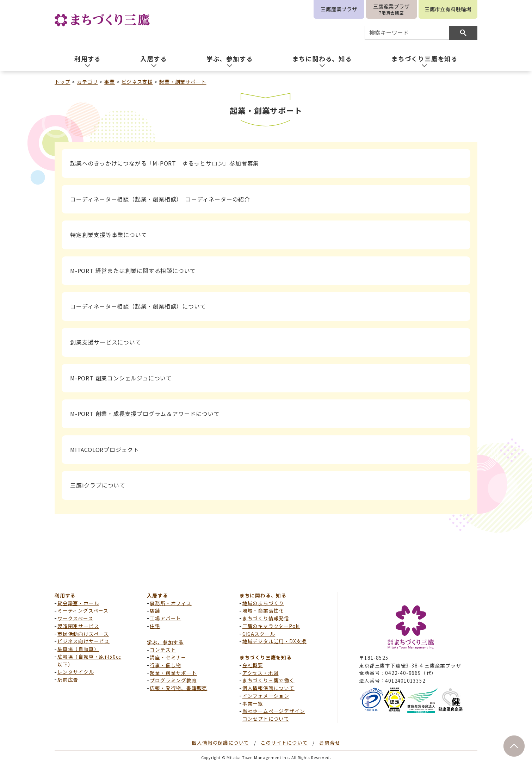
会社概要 (253, 665)
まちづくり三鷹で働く (268, 680)
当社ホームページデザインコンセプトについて (274, 715)
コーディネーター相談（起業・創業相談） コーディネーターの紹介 (160, 199)
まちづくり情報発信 (266, 618)
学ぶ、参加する (165, 642)
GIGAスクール (259, 634)
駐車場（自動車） (78, 649)
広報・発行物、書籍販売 (178, 688)
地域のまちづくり (263, 603)
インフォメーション (266, 696)
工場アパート (165, 618)
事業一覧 (253, 703)
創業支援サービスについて (106, 342)
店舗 (155, 610)
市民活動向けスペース (83, 634)
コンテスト (163, 650)
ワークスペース (75, 618)
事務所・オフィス (171, 603)
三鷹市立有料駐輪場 (448, 9)
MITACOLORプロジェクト (105, 449)
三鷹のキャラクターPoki (271, 626)
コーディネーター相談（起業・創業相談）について (138, 306)
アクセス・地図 (261, 673)
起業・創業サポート (183, 82)
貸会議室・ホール (78, 603)
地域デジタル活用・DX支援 (274, 641)
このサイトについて (284, 743)
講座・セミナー (168, 657)
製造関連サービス (78, 626)
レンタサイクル (76, 672)
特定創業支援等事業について (109, 235)
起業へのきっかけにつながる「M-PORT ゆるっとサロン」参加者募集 (165, 163)
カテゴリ (87, 82)
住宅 (155, 626)
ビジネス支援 (137, 82)
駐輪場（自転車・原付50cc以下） (89, 660)
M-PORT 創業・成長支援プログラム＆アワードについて (145, 414)
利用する (65, 595)
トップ (62, 82)
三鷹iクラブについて (98, 485)
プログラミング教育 (173, 680)
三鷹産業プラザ (339, 9)
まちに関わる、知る (263, 595)
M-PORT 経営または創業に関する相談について (133, 271)
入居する (157, 595)
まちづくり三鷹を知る (266, 657)
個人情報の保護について (220, 743)
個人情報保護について (268, 688)
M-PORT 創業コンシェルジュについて (121, 378)
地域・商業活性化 (263, 610)
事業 (110, 82)
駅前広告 (68, 679)
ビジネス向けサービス (83, 641)
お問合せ (330, 743)
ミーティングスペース (83, 610)
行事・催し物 (165, 665)
